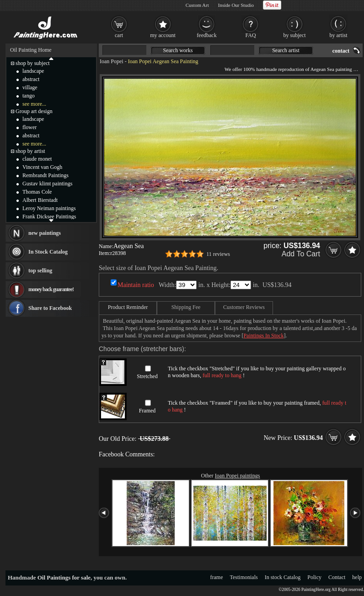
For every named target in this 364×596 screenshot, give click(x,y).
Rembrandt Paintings (45, 175)
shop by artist (30, 151)
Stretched (147, 376)
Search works (178, 50)
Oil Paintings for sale (64, 577)
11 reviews (218, 254)
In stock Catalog (283, 577)
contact (341, 51)
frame (217, 577)
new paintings (45, 233)
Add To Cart (301, 254)
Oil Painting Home (31, 50)
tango (29, 96)
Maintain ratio (136, 285)
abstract (31, 79)
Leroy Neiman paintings (49, 208)
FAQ (250, 35)
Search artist (286, 50)
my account (163, 35)
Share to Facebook (50, 308)
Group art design (34, 111)
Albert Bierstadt (40, 200)
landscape (33, 71)
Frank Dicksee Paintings (49, 217)
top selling (40, 271)
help (357, 577)
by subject (295, 35)
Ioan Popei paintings (238, 476)
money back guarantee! (51, 289)
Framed (147, 411)
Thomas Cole (37, 192)
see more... (34, 104)
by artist (339, 35)
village (30, 87)
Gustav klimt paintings (47, 184)
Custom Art (197, 5)
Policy (314, 577)
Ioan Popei (112, 61)
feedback (206, 35)
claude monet (37, 159)
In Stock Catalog (48, 252)
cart (119, 35)
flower (29, 127)
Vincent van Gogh (42, 167)
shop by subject (33, 63)
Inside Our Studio (236, 5)
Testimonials (244, 577)
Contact (337, 577)
